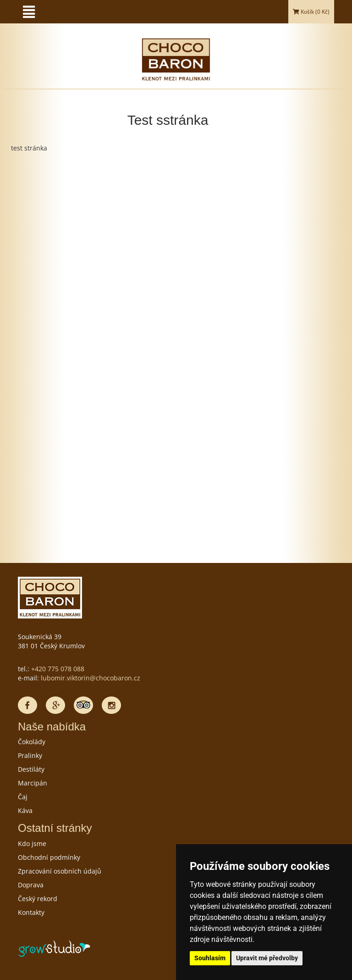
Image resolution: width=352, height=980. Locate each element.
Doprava (31, 885)
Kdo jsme (32, 844)
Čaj (23, 797)
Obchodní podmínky (49, 857)
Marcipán (33, 783)
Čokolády (32, 742)
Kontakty (31, 912)
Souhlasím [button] (210, 958)
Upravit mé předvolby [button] (267, 958)
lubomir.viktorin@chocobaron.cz (91, 678)
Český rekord (38, 899)
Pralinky (30, 755)
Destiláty (31, 769)
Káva (25, 810)
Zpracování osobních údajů (60, 871)
